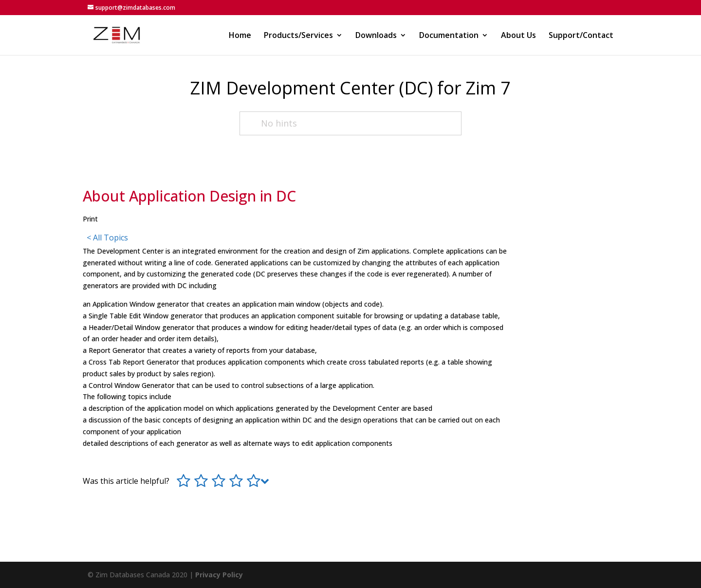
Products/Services (298, 36)
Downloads (376, 36)
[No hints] (350, 123)
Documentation (449, 36)
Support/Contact (581, 36)
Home (240, 36)
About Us (518, 36)
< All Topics (107, 238)
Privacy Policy (219, 575)
